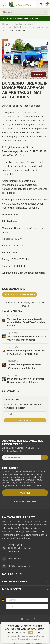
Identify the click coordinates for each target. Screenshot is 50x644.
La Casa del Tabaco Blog (17, 30)
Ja (31, 632)
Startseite (6, 24)
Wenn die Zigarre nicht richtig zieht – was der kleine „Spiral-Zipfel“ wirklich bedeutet (26, 322)
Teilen (39, 75)
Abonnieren (25, 420)
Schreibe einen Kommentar (20, 294)
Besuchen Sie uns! (25, 502)
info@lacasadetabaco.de (19, 566)
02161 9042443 (15, 559)
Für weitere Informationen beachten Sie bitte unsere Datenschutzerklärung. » (25, 638)
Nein (38, 632)
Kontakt (25, 493)
